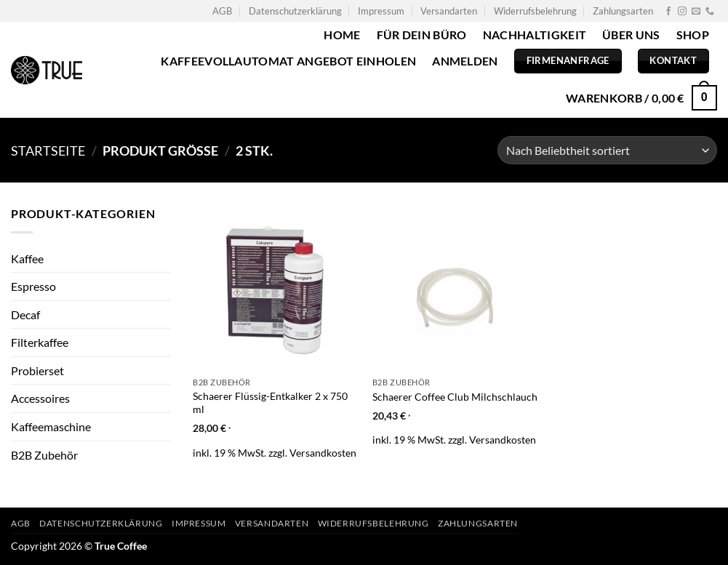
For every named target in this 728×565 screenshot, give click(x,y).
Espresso (33, 286)
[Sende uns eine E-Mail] (696, 12)
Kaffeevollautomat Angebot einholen (288, 61)
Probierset (37, 370)
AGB (222, 11)
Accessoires (40, 398)
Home (342, 35)
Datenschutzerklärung (295, 11)
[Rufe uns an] (710, 12)
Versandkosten (323, 453)
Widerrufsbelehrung (535, 11)
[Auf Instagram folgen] (682, 12)
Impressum (381, 11)
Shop (693, 35)
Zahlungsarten (623, 11)
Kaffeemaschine (51, 426)
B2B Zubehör (44, 455)
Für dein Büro (422, 35)
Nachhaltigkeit (535, 35)
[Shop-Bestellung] (607, 150)
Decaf (25, 314)
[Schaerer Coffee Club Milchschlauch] (455, 287)
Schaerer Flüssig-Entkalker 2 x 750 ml (270, 403)
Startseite (48, 151)
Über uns (631, 35)
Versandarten (449, 11)
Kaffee (27, 259)
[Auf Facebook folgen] (668, 12)
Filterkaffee (40, 342)
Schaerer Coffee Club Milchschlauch (455, 397)
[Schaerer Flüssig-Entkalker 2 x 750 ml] (275, 287)
